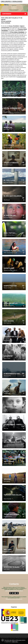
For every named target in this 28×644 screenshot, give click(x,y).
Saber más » (15, 642)
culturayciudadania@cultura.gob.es (14, 591)
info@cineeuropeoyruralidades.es (14, 599)
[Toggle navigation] (2, 4)
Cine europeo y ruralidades (11, 1)
